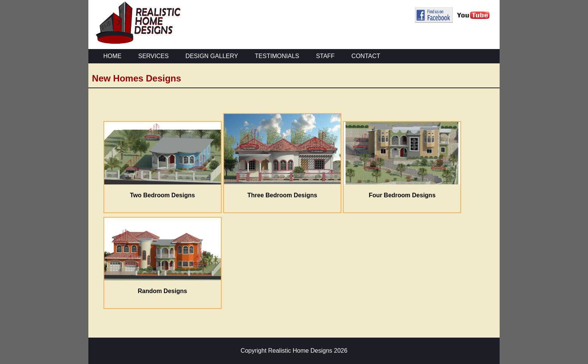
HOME (113, 56)
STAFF (325, 56)
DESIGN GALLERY (212, 56)
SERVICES (154, 56)
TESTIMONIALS (277, 56)
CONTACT (366, 56)
